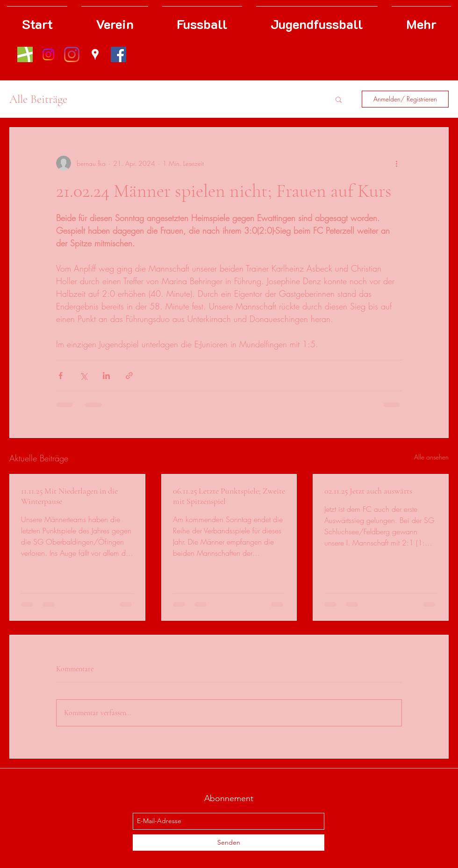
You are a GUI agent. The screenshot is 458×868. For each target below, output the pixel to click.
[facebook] (118, 54)
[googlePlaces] (95, 54)
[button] (339, 99)
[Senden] (229, 843)
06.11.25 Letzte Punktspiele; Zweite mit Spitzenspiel (229, 496)
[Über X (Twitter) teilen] (83, 376)
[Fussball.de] (25, 54)
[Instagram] (72, 54)
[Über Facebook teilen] (61, 376)
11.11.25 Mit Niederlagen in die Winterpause (69, 496)
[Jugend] (48, 54)
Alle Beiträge (38, 99)
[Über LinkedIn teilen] (106, 376)
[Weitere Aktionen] (396, 163)
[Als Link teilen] (129, 376)
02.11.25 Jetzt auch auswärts (368, 491)
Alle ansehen (431, 457)
